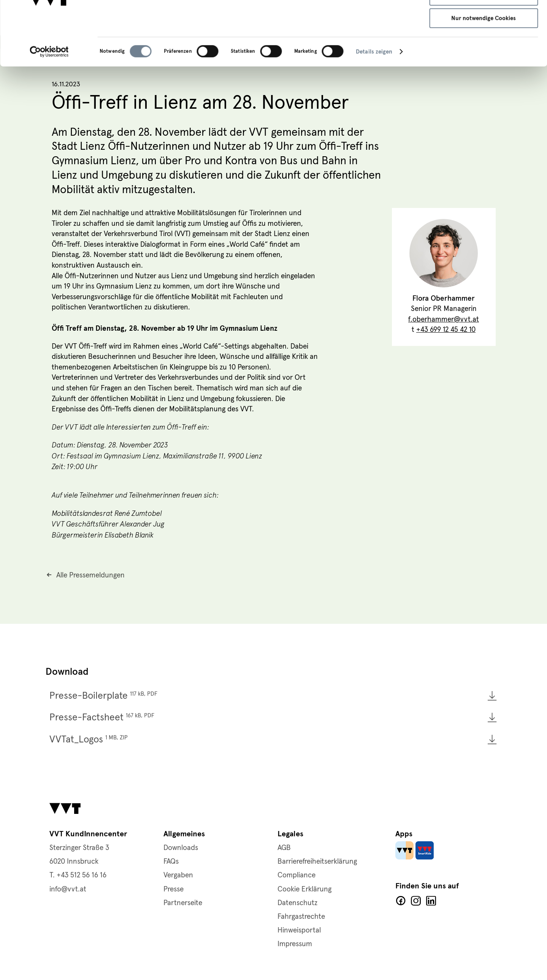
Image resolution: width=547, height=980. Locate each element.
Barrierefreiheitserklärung (317, 862)
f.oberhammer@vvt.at (444, 320)
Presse (174, 889)
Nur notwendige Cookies (484, 64)
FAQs (171, 862)
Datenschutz (297, 903)
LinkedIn (431, 901)
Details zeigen (374, 98)
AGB (284, 848)
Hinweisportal (299, 930)
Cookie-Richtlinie (201, 37)
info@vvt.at (68, 889)
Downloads (181, 848)
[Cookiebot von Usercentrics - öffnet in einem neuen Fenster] (49, 98)
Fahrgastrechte (301, 917)
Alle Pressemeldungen (90, 575)
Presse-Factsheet (102, 718)
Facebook (401, 901)
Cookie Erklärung (304, 889)
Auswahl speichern (484, 42)
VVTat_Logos (89, 740)
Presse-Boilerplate (103, 696)
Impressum (242, 37)
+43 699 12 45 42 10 (446, 331)
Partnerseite (183, 903)
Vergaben (178, 875)
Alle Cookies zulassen (484, 19)
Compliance (296, 875)
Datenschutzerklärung (146, 37)
